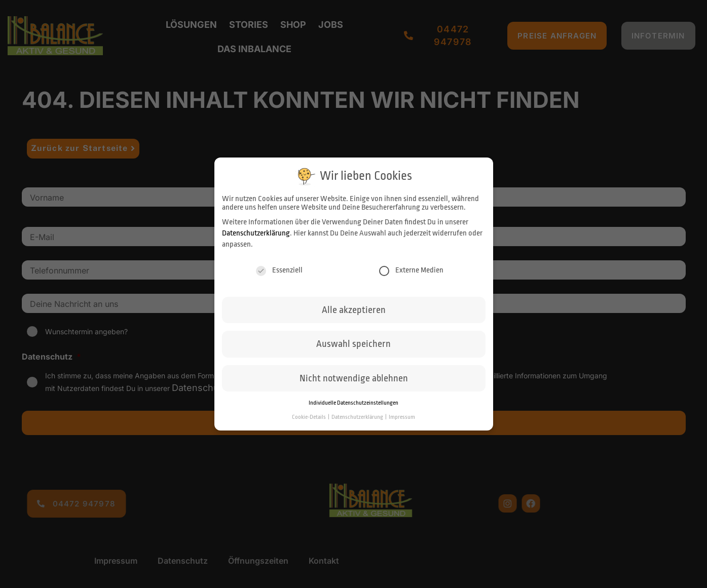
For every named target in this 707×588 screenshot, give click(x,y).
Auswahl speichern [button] (353, 344)
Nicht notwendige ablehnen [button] (354, 378)
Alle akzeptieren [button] (354, 310)
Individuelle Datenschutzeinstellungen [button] (353, 403)
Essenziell (279, 270)
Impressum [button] (402, 417)
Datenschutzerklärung (256, 233)
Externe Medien (411, 270)
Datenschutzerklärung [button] (358, 417)
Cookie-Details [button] (309, 417)
